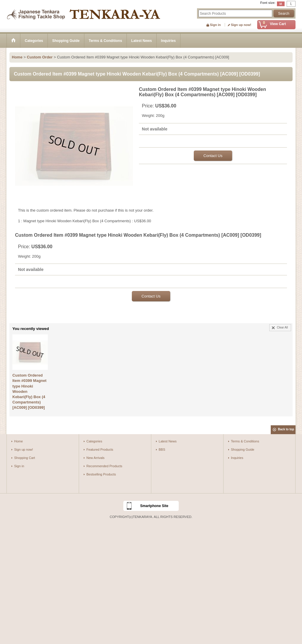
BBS (162, 450)
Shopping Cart (25, 458)
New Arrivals (95, 458)
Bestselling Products (101, 474)
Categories (94, 441)
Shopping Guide (243, 450)
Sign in (215, 25)
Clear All (282, 327)
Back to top (286, 429)
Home (18, 441)
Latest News (168, 441)
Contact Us (213, 156)
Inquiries (237, 458)
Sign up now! (241, 25)
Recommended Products (104, 466)
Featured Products (100, 450)
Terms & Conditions (245, 441)
